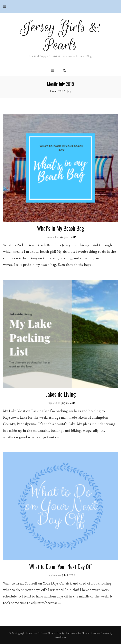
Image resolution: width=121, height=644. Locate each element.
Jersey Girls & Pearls (61, 36)
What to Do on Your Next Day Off (60, 567)
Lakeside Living (60, 394)
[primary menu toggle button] (53, 70)
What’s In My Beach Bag (60, 228)
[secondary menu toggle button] (4, 6)
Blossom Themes (90, 633)
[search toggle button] (65, 71)
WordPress (60, 637)
